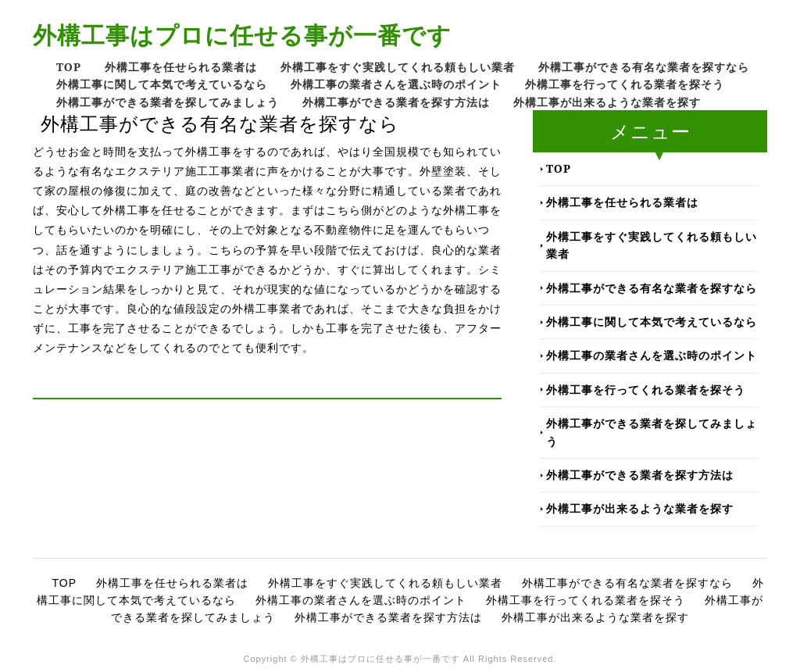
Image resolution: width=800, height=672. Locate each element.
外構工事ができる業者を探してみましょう (168, 102)
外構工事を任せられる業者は (181, 67)
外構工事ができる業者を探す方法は (396, 102)
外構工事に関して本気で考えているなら (162, 84)
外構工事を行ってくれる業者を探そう (625, 84)
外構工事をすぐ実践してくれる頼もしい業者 (398, 67)
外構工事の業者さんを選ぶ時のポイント (396, 84)
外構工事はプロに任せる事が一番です (242, 35)
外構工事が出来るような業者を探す (607, 102)
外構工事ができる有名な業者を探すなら (644, 67)
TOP (69, 67)
